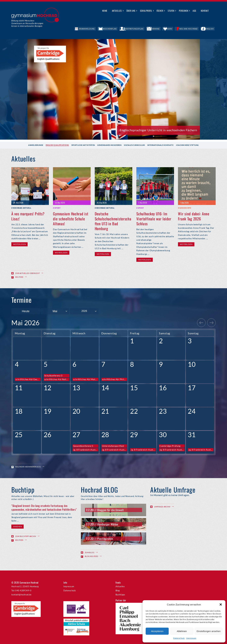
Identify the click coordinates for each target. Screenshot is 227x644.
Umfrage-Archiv (162, 507)
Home (105, 11)
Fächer (160, 11)
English (212, 29)
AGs (194, 11)
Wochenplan (136, 29)
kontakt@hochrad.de (21, 593)
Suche (213, 11)
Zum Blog (90, 551)
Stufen (171, 11)
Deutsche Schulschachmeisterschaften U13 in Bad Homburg (113, 221)
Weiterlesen (19, 244)
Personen (184, 11)
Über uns (131, 11)
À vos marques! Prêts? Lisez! (28, 216)
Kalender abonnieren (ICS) (28, 467)
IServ (181, 29)
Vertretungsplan (155, 29)
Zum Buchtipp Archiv (26, 537)
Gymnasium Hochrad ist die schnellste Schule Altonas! (71, 219)
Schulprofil (146, 11)
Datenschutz (179, 638)
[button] (221, 604)
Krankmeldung (119, 29)
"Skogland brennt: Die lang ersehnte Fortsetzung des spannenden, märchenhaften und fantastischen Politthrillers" (44, 508)
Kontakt (205, 11)
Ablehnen (182, 631)
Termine (171, 29)
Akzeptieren (157, 631)
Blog (118, 589)
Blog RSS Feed (92, 555)
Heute (26, 312)
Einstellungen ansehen (209, 631)
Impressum (191, 638)
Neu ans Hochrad (196, 29)
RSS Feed (19, 277)
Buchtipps (120, 593)
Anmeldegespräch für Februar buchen (170, 130)
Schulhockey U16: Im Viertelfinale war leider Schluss (154, 219)
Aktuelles (117, 11)
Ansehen (17, 527)
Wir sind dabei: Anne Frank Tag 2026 (194, 216)
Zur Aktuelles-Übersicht (28, 274)
